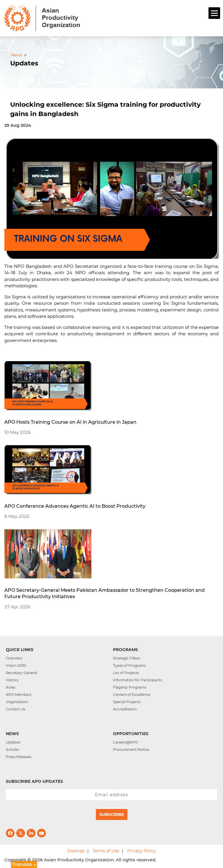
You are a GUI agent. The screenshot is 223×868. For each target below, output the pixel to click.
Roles (11, 687)
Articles (12, 750)
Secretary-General (21, 673)
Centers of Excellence (132, 695)
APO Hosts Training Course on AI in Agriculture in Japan (70, 422)
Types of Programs (130, 665)
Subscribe (112, 814)
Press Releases (19, 757)
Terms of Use (106, 851)
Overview (14, 658)
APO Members (19, 695)
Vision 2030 (16, 665)
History (12, 680)
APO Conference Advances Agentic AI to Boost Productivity (75, 506)
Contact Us (16, 709)
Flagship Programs (130, 687)
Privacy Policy (142, 851)
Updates (13, 742)
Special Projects (127, 702)
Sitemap (76, 851)
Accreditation (125, 709)
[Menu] (214, 13)
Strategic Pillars (126, 658)
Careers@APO (125, 742)
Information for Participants (137, 680)
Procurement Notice (131, 750)
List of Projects (126, 673)
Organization (17, 702)
